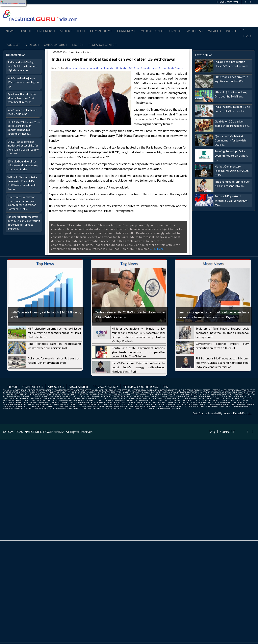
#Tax (137, 68)
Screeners (45, 31)
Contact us (33, 387)
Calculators (55, 45)
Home (13, 387)
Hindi (25, 31)
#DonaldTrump (149, 68)
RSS (165, 387)
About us (56, 387)
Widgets (195, 31)
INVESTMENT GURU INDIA (44, 432)
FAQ (212, 432)
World (232, 31)
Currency (126, 31)
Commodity (101, 31)
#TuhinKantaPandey (171, 68)
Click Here (157, 249)
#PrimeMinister (105, 68)
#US (131, 68)
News (10, 31)
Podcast (13, 45)
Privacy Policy (105, 387)
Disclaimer (78, 387)
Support (227, 432)
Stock (66, 31)
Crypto (175, 31)
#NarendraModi (77, 68)
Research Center (102, 45)
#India (91, 68)
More (78, 45)
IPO (81, 31)
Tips (247, 36)
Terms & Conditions (140, 387)
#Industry (122, 68)
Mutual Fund (152, 31)
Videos (32, 45)
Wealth (214, 31)
